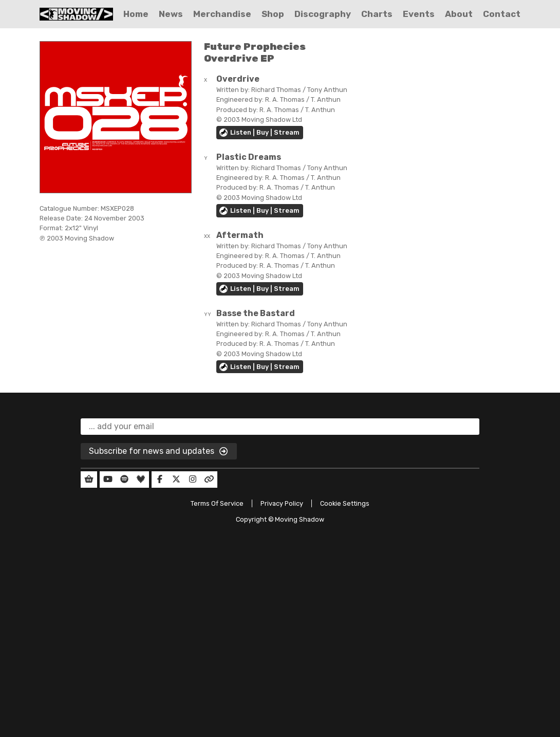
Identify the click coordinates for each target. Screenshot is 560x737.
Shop (273, 14)
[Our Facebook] (160, 480)
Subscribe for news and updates (159, 452)
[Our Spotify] (124, 480)
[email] (280, 427)
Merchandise (222, 14)
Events (419, 14)
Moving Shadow (300, 519)
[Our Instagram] (193, 480)
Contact (502, 14)
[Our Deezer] (141, 480)
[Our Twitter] (176, 480)
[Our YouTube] (108, 480)
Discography (323, 14)
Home (136, 14)
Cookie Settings (345, 503)
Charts (377, 14)
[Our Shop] (89, 480)
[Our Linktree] (209, 480)
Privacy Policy (282, 503)
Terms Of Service (217, 503)
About (459, 14)
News (171, 14)
